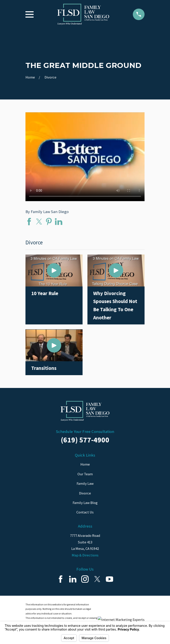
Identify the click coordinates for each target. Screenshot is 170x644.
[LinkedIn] (73, 579)
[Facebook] (61, 579)
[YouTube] (109, 579)
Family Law (85, 484)
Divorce (85, 493)
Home (85, 464)
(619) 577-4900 (85, 440)
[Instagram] (85, 579)
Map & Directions (85, 555)
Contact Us (85, 512)
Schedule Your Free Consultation (85, 432)
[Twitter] (97, 579)
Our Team (85, 474)
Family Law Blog (85, 503)
